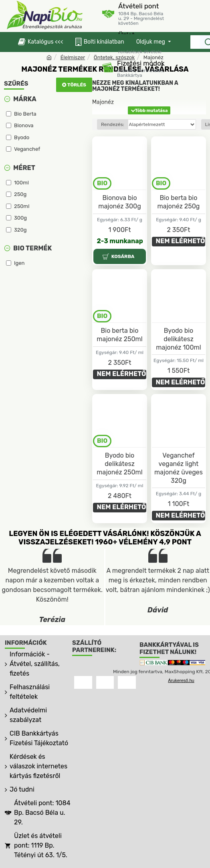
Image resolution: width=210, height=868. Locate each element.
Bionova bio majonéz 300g (120, 202)
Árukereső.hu (181, 680)
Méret (24, 168)
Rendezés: (113, 124)
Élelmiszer (73, 57)
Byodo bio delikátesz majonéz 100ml (178, 339)
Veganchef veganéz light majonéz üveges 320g (179, 468)
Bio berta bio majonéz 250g (179, 202)
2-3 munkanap (120, 241)
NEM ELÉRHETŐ (181, 241)
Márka (25, 99)
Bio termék (32, 248)
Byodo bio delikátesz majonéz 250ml (119, 464)
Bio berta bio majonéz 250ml (119, 335)
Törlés (77, 85)
